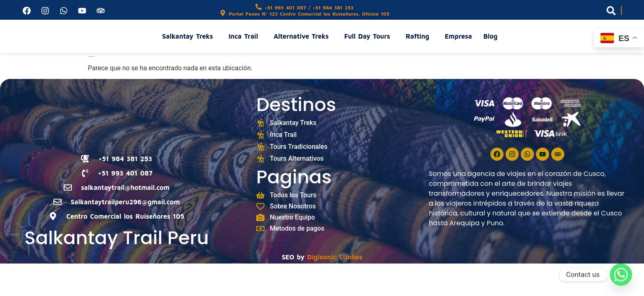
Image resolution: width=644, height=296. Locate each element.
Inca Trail (245, 36)
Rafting (420, 36)
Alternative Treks (303, 36)
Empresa (458, 36)
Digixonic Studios (335, 257)
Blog (490, 36)
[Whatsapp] (621, 275)
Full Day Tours (369, 36)
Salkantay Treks (190, 36)
